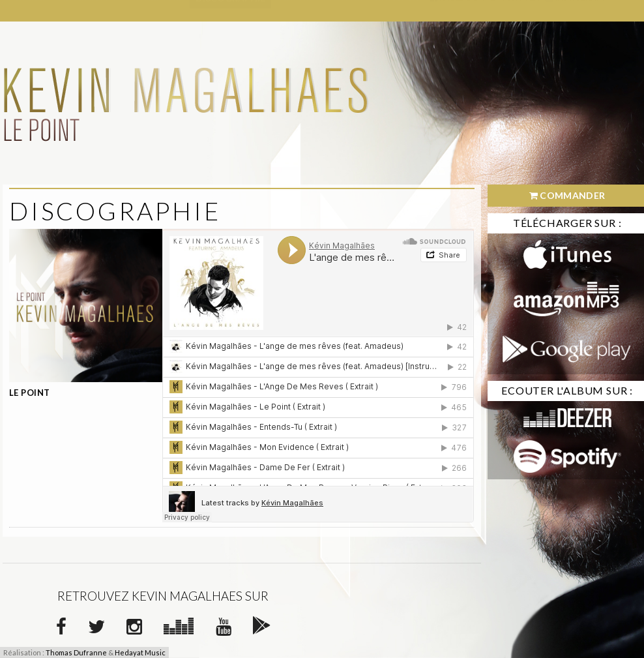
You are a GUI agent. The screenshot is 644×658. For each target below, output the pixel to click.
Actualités (87, 11)
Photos (343, 11)
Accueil (28, 11)
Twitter (515, 10)
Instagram (575, 10)
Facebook (457, 10)
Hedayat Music (140, 652)
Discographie (230, 11)
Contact (398, 11)
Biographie (155, 11)
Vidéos (294, 11)
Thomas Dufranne (76, 652)
